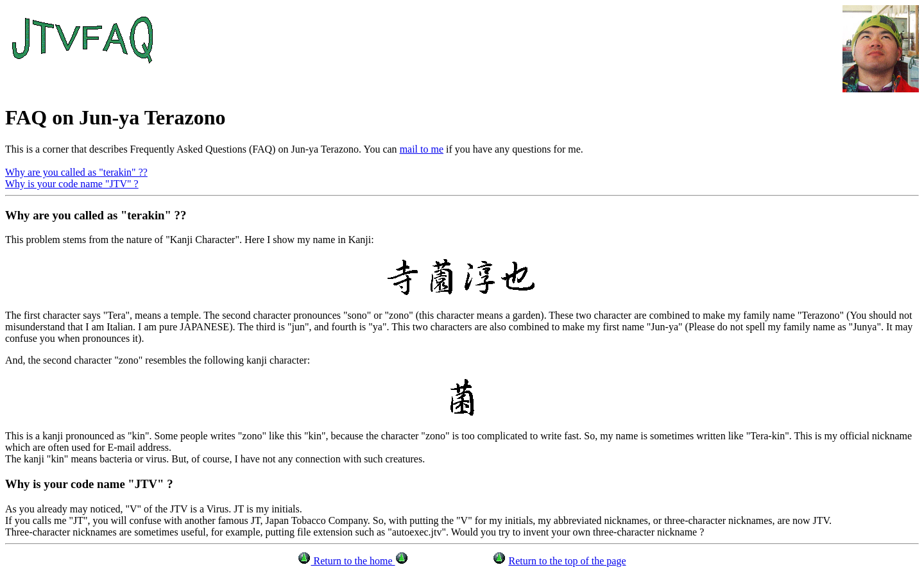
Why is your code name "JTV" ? (72, 184)
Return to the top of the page (567, 561)
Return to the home (353, 561)
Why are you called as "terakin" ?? (76, 172)
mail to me (422, 149)
